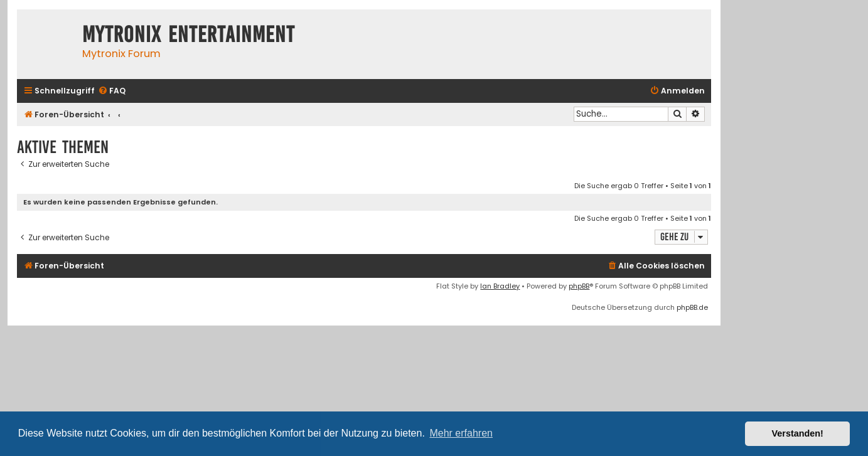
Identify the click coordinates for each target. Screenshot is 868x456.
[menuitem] (112, 91)
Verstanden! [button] (798, 433)
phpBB (579, 286)
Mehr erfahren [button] (461, 433)
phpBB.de (692, 307)
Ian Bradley (500, 286)
